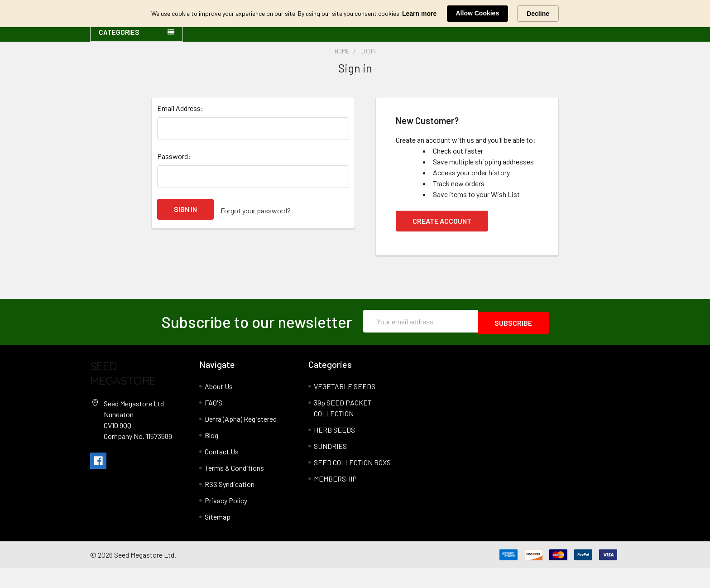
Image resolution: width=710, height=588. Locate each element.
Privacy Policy (226, 520)
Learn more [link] (419, 14)
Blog (211, 455)
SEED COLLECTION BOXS (352, 482)
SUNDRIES (330, 466)
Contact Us (222, 471)
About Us (219, 406)
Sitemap (218, 537)
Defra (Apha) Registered (241, 439)
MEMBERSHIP (335, 499)
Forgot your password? (256, 231)
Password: (174, 178)
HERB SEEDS (334, 450)
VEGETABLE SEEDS (345, 406)
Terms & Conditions (234, 488)
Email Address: (180, 130)
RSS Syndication (230, 504)
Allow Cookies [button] (478, 13)
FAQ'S (213, 422)
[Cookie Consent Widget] (355, 14)
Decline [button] (538, 14)
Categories (119, 54)
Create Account (442, 243)
